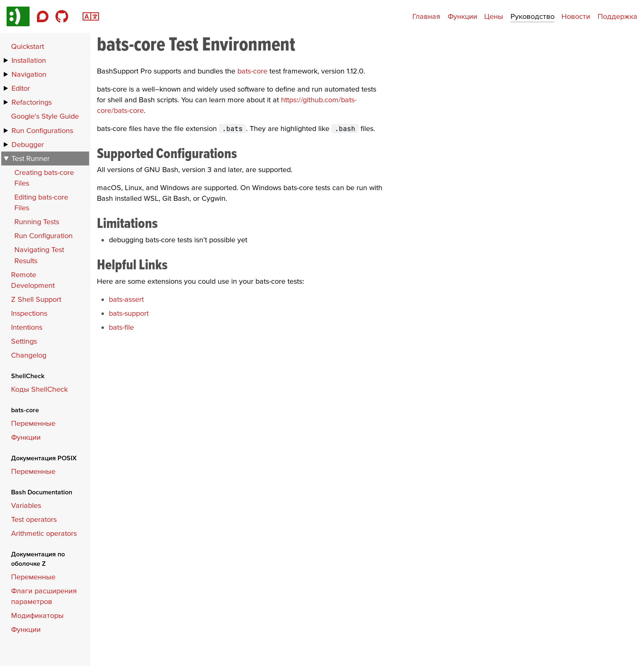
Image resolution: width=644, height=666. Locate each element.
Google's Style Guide (45, 116)
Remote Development (33, 280)
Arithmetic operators (44, 533)
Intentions (27, 327)
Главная (426, 16)
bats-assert (126, 299)
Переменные (33, 423)
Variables (26, 505)
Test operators (34, 519)
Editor (21, 88)
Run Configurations (42, 130)
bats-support (129, 313)
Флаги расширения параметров (44, 596)
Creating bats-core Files (44, 178)
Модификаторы (37, 615)
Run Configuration (44, 235)
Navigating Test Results (39, 255)
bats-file (121, 327)
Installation (29, 60)
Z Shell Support (36, 299)
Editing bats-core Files (41, 202)
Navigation (29, 74)
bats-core (252, 71)
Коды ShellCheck (39, 389)
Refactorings (32, 102)
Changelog (29, 355)
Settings (24, 341)
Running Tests (37, 222)
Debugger (28, 144)
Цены (494, 16)
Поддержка (618, 16)
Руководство (532, 16)
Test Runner (31, 158)
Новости (576, 16)
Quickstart (28, 46)
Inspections (29, 313)
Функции (462, 16)
